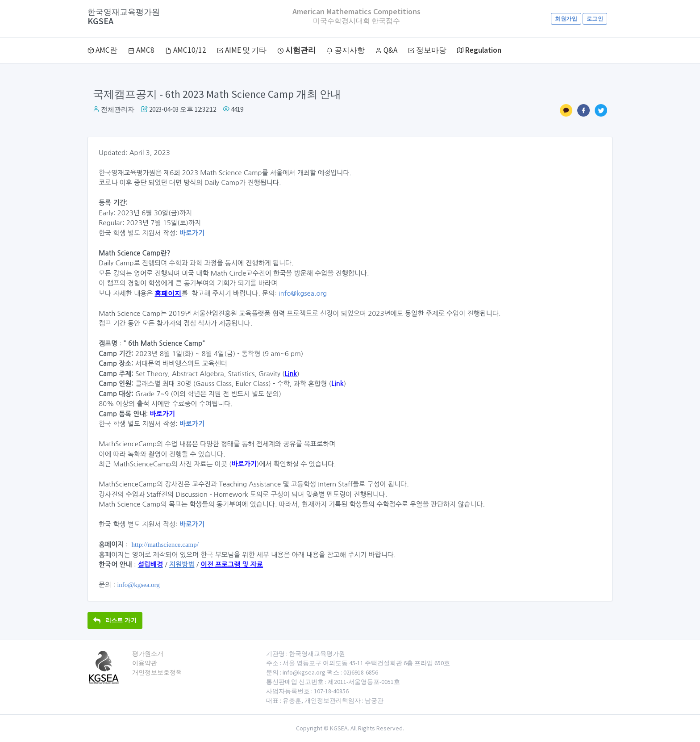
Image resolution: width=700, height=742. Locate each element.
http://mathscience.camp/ (165, 545)
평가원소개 (148, 654)
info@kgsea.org (303, 293)
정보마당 (427, 50)
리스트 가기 (115, 620)
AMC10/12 (186, 50)
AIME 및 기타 (242, 50)
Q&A (386, 50)
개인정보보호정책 (157, 672)
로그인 (595, 19)
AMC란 (102, 50)
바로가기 (192, 233)
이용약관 (145, 663)
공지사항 (346, 50)
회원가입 (566, 19)
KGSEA (124, 17)
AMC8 (141, 50)
